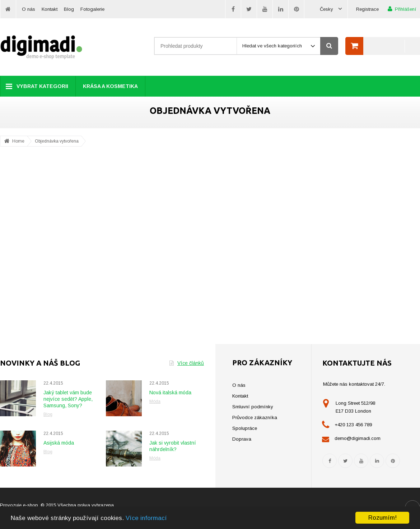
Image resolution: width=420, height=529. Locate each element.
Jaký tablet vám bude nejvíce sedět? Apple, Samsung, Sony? (68, 399)
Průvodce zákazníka (255, 417)
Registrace (367, 9)
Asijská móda (59, 443)
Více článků (187, 363)
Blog (69, 9)
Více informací (146, 518)
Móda (155, 402)
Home (18, 141)
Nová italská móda (170, 393)
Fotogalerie (92, 9)
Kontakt (50, 9)
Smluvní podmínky (253, 407)
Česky (331, 9)
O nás (29, 9)
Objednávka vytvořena (57, 141)
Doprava (242, 439)
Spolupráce (245, 428)
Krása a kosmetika (110, 86)
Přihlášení (402, 9)
